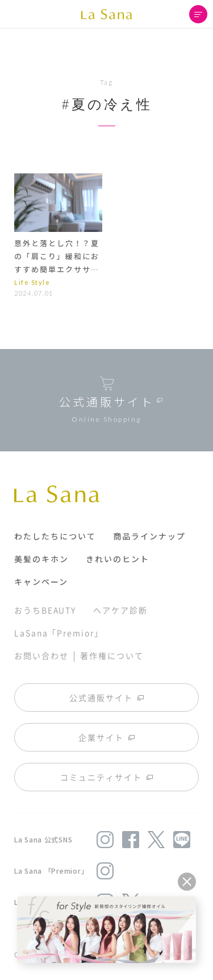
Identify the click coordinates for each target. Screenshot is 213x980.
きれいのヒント (118, 559)
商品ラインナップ (149, 536)
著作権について (112, 655)
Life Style (32, 282)
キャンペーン (41, 582)
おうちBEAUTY (45, 610)
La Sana (107, 14)
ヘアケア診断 (120, 610)
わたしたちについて (55, 536)
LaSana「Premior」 (59, 633)
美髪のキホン (41, 559)
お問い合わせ (41, 655)
